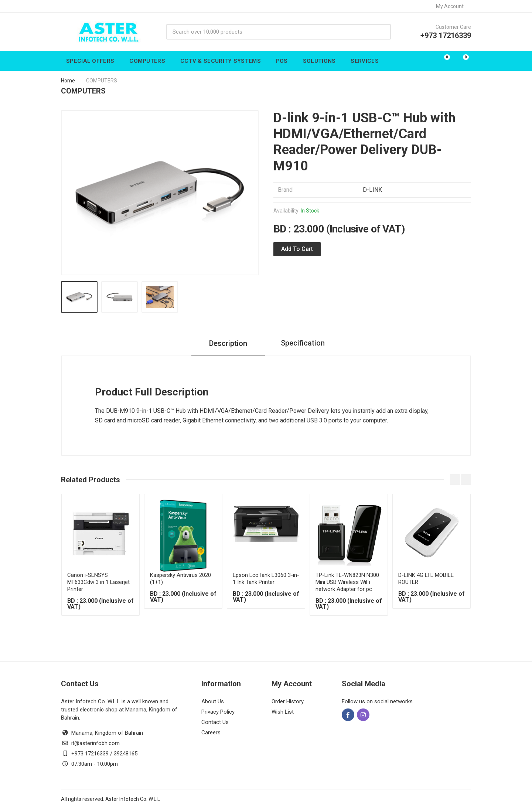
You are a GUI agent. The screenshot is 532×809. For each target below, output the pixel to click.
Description (226, 343)
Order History (288, 701)
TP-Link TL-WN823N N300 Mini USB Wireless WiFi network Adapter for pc (347, 582)
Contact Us (215, 722)
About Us (213, 701)
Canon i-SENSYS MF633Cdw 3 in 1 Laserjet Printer (98, 582)
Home (68, 81)
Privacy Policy (218, 712)
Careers (211, 732)
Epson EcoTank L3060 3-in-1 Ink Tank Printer (266, 579)
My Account (452, 6)
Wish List (283, 712)
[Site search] (271, 32)
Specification (303, 343)
